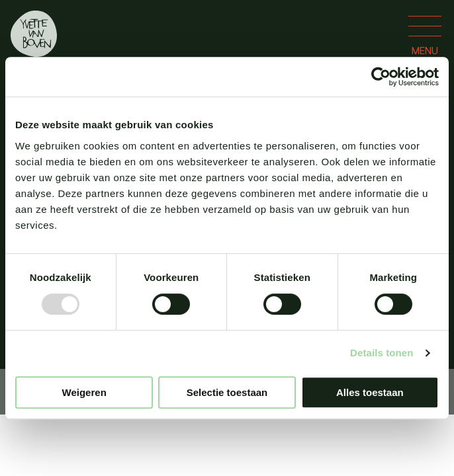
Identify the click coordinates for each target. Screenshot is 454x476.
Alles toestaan (370, 392)
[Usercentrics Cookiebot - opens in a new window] (381, 77)
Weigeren (84, 392)
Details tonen (382, 353)
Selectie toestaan (227, 392)
